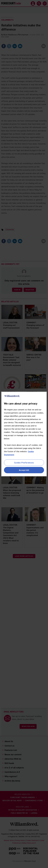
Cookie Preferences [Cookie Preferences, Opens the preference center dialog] (24, 463)
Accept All (24, 470)
